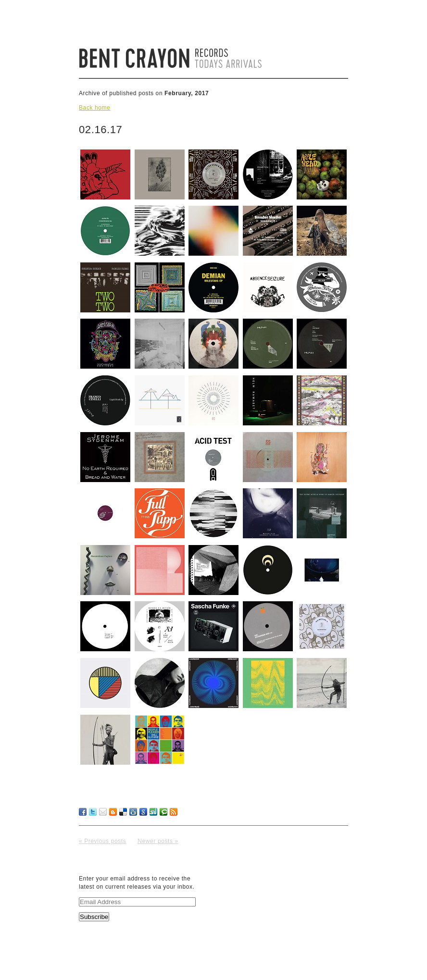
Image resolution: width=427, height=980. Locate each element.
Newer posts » (158, 841)
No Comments (321, 829)
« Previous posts (102, 841)
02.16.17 (100, 130)
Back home (94, 108)
